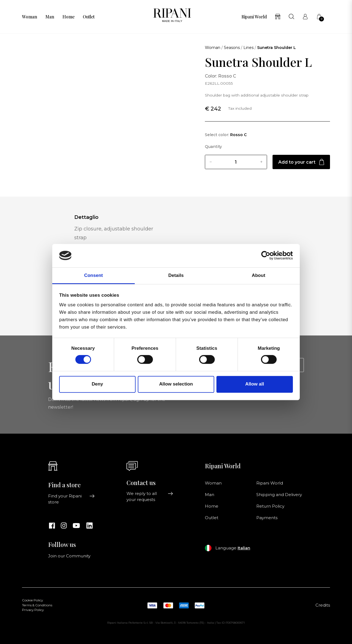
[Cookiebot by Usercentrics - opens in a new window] (269, 256)
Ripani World (254, 17)
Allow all (255, 384)
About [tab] (258, 275)
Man (50, 17)
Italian (244, 548)
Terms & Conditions (37, 605)
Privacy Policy (33, 610)
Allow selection (176, 384)
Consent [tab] (94, 275)
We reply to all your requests (150, 497)
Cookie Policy (32, 600)
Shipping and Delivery (279, 495)
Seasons (232, 48)
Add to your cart (301, 162)
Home (68, 17)
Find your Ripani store (71, 499)
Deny (97, 384)
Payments (267, 518)
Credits (323, 605)
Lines (248, 48)
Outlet (89, 17)
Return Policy (270, 506)
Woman (30, 17)
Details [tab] (176, 275)
